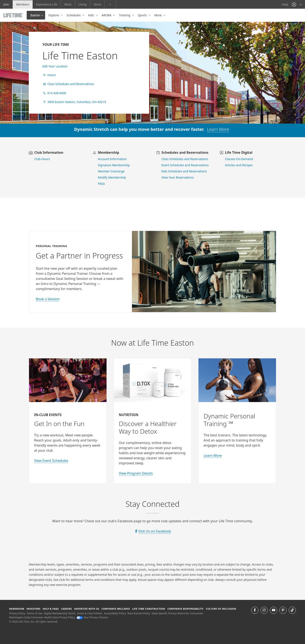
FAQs (101, 184)
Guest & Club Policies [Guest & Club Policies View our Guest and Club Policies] (90, 613)
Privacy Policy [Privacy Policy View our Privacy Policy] (17, 613)
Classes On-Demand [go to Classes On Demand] (239, 159)
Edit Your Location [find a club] (55, 66)
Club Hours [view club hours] (42, 159)
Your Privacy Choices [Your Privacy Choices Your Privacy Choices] (92, 617)
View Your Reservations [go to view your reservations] (178, 177)
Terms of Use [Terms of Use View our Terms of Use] (35, 613)
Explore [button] (54, 15)
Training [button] (125, 15)
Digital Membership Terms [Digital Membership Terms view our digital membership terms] (60, 613)
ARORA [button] (107, 15)
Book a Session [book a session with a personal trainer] (48, 299)
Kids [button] (91, 15)
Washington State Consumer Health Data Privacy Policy (42, 617)
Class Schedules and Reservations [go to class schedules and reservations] (185, 159)
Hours (49, 75)
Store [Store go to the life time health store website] (97, 4)
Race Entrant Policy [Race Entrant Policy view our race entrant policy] (139, 613)
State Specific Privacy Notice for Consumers (177, 613)
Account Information (112, 159)
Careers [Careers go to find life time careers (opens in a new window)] (66, 609)
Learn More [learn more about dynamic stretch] (218, 129)
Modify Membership (112, 177)
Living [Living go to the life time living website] (82, 4)
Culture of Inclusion (221, 609)
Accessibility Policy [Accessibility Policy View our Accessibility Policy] (115, 613)
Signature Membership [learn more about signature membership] (114, 165)
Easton (35, 15)
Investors (33, 609)
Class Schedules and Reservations (68, 84)
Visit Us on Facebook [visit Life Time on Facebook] (155, 531)
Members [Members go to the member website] (23, 4)
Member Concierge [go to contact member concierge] (111, 171)
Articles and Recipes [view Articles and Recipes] (239, 165)
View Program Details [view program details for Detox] (136, 473)
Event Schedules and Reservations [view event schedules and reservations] (185, 165)
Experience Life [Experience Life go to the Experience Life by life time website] (47, 4)
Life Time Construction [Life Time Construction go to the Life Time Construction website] (149, 609)
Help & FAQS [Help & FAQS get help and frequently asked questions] (51, 609)
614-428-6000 (54, 93)
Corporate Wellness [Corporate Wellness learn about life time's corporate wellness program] (116, 609)
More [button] (158, 15)
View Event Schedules (51, 461)
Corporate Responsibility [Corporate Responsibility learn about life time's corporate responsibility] (185, 609)
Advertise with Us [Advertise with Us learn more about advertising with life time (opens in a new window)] (87, 609)
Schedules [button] (74, 15)
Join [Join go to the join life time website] (6, 4)
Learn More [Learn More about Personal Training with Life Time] (213, 455)
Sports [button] (143, 15)
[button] (297, 4)
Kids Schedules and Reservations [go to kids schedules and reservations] (184, 171)
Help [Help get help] (285, 4)
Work (68, 4)
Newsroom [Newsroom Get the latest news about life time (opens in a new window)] (17, 609)
